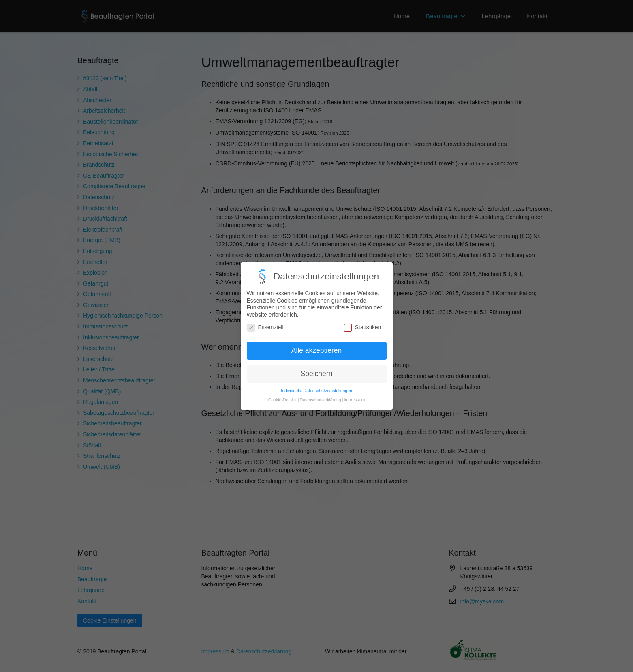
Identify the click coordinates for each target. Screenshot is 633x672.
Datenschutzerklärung (321, 390)
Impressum (354, 390)
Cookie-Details (282, 390)
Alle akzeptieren (317, 341)
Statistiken (362, 318)
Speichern (317, 364)
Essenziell (265, 318)
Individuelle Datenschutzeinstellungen (316, 380)
